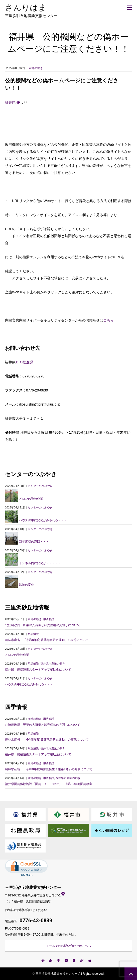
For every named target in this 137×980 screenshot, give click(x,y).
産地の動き (36, 68)
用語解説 (49, 619)
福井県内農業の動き (53, 664)
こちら (108, 320)
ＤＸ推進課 (24, 362)
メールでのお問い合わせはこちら (69, 946)
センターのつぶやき (40, 486)
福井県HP (13, 102)
